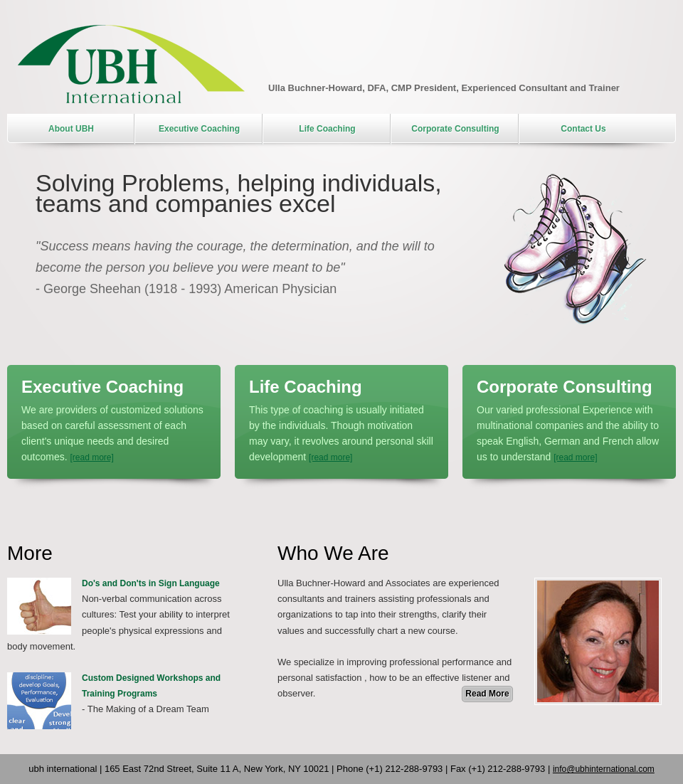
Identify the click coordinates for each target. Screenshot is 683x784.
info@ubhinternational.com (604, 769)
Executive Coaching (199, 129)
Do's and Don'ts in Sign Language (151, 583)
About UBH (71, 129)
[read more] (91, 457)
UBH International (131, 64)
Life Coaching (327, 129)
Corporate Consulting (455, 129)
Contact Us (583, 129)
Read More (487, 694)
